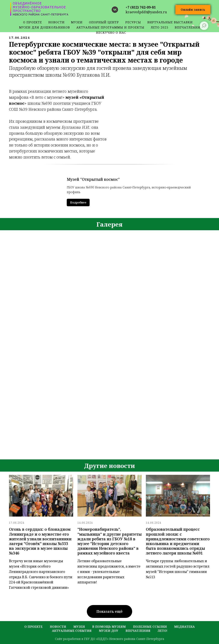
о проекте (33, 22)
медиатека (184, 627)
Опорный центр (104, 22)
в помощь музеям (109, 627)
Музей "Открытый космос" (93, 179)
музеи (79, 627)
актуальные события (72, 631)
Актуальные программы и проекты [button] (110, 27)
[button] (193, 10)
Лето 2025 (160, 27)
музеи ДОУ (109, 631)
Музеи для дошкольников (44, 27)
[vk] (115, 10)
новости (56, 22)
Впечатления (138, 631)
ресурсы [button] (133, 22)
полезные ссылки (150, 627)
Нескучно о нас (111, 32)
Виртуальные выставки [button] (170, 22)
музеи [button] (77, 22)
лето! (162, 631)
